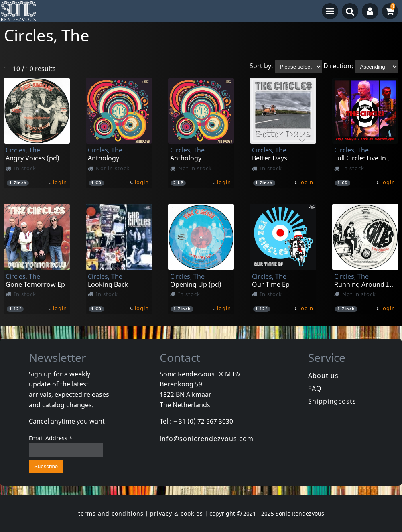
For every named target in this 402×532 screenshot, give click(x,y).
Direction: (338, 66)
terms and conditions (111, 513)
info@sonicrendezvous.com (207, 439)
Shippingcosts (332, 401)
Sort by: (261, 66)
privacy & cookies (177, 513)
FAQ (315, 388)
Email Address (51, 438)
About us (323, 376)
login (60, 182)
